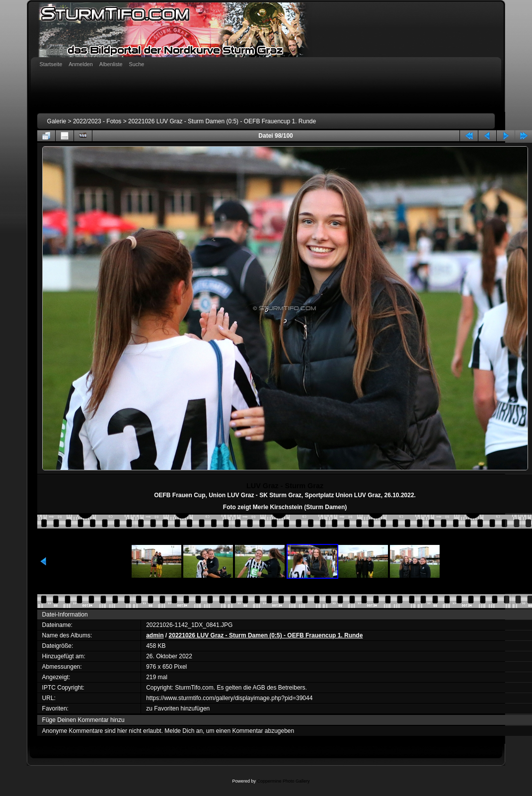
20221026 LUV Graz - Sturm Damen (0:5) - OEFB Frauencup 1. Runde (222, 121)
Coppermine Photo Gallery (283, 781)
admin (155, 635)
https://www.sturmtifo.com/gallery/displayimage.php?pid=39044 (229, 698)
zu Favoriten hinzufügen (178, 708)
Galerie (57, 121)
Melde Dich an (184, 731)
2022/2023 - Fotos (97, 121)
